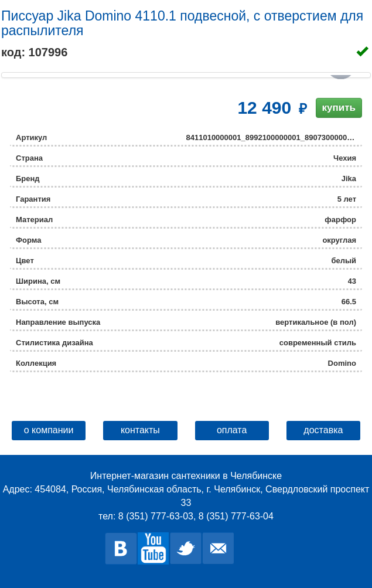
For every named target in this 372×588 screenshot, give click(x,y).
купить (339, 108)
